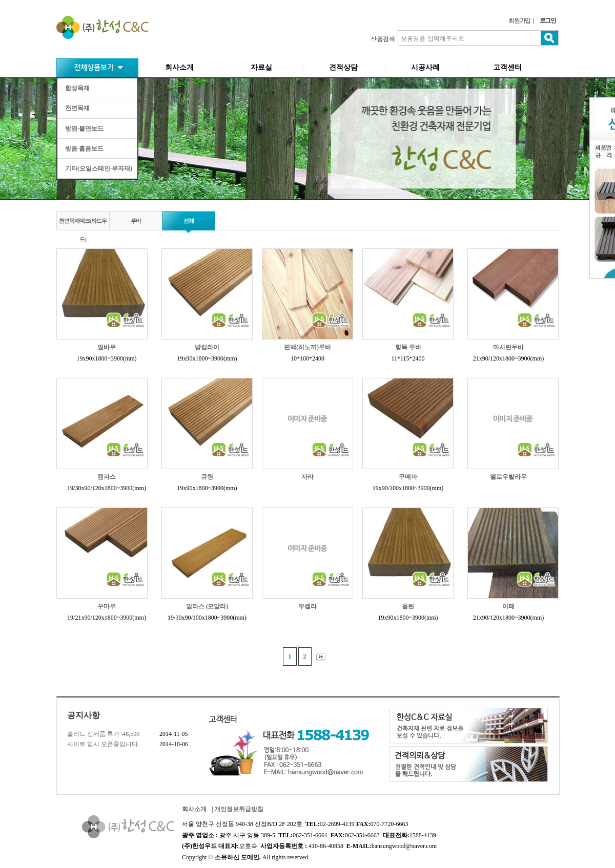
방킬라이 (207, 347)
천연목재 (77, 108)
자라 (307, 477)
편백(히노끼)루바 (307, 347)
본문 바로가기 (0, 0)
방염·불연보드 (84, 129)
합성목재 (77, 88)
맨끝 (323, 657)
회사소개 (179, 67)
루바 (136, 221)
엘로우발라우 (508, 477)
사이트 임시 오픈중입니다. (103, 744)
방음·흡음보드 (84, 149)
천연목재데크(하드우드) (83, 226)
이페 (508, 606)
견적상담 (343, 67)
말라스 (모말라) (207, 606)
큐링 (207, 477)
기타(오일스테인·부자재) (99, 168)
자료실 (261, 67)
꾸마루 (107, 606)
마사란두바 (508, 347)
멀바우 (107, 347)
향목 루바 (408, 347)
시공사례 (425, 67)
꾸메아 (408, 477)
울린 (408, 606)
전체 (189, 221)
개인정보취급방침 (239, 809)
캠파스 (107, 477)
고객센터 (507, 67)
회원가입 (519, 20)
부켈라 (307, 606)
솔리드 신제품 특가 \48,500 (103, 734)
